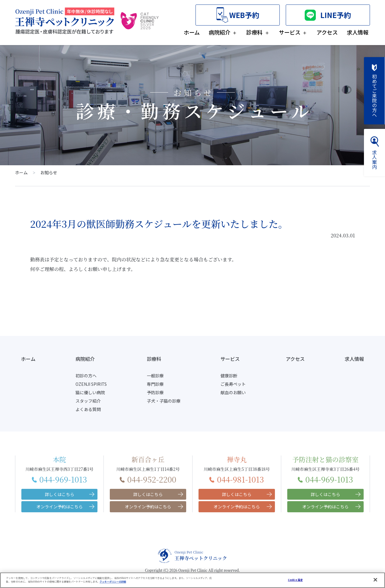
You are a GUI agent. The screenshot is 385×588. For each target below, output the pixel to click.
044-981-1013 (237, 479)
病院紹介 (220, 32)
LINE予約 (328, 15)
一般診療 (155, 376)
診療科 (254, 32)
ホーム (192, 32)
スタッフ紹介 (88, 401)
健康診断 (229, 376)
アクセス (327, 32)
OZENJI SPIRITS (91, 384)
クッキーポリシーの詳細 (113, 586)
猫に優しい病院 (90, 392)
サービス (290, 32)
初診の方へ (86, 376)
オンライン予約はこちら (60, 507)
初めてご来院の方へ (374, 91)
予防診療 (155, 392)
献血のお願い (233, 392)
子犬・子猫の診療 (164, 401)
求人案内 (375, 153)
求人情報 (358, 32)
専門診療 (155, 384)
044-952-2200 (148, 479)
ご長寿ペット (233, 384)
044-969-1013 (60, 479)
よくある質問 (88, 409)
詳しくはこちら (60, 494)
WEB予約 (238, 15)
